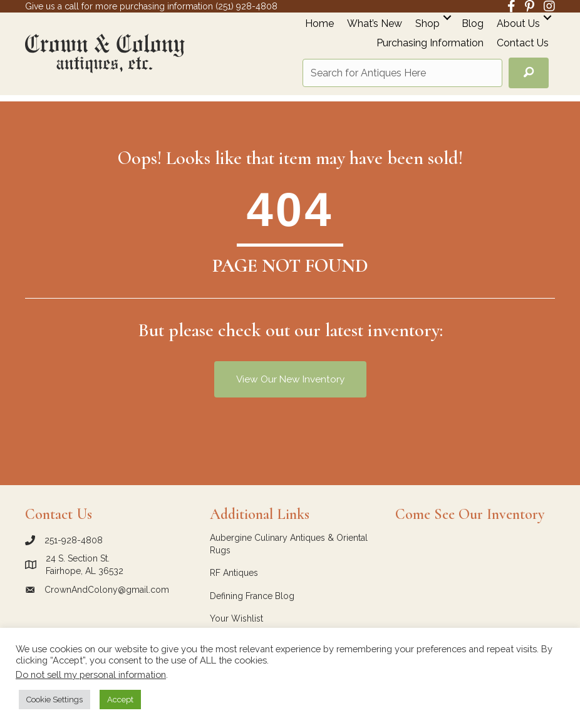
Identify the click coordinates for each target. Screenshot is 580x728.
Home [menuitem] (319, 24)
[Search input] (402, 73)
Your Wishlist (236, 618)
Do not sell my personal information (91, 674)
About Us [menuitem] (518, 24)
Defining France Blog (252, 596)
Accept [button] (120, 700)
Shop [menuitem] (427, 24)
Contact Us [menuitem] (523, 44)
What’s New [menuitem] (375, 24)
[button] (447, 17)
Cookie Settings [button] (54, 700)
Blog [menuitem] (473, 24)
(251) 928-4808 (246, 6)
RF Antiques (234, 573)
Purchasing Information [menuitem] (430, 44)
